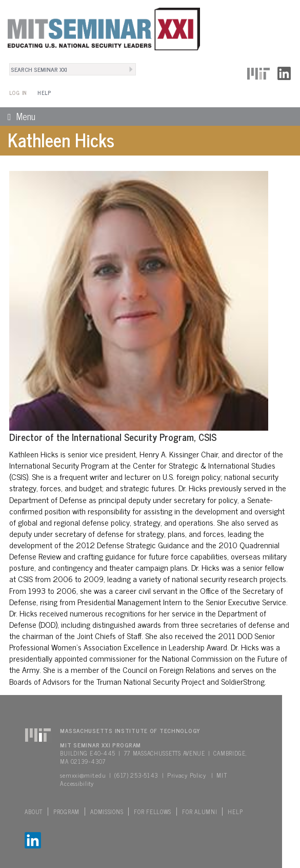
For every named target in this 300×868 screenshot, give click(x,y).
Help (44, 93)
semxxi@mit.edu (83, 775)
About (34, 812)
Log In (18, 93)
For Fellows (153, 812)
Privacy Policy (187, 775)
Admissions (107, 812)
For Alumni (199, 812)
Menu (18, 116)
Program (66, 812)
